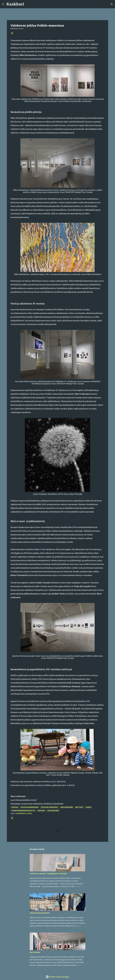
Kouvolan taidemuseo (49, 807)
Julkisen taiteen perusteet (40, 913)
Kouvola (15, 807)
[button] (12, 33)
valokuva (41, 811)
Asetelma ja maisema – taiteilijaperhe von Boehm (48, 874)
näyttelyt (79, 807)
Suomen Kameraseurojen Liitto (23, 811)
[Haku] (27, 4)
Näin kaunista (35, 952)
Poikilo (89, 807)
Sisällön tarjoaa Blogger (57, 977)
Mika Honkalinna (67, 807)
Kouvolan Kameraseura (30, 807)
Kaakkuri (15, 4)
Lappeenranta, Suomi (24, 813)
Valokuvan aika (53, 811)
